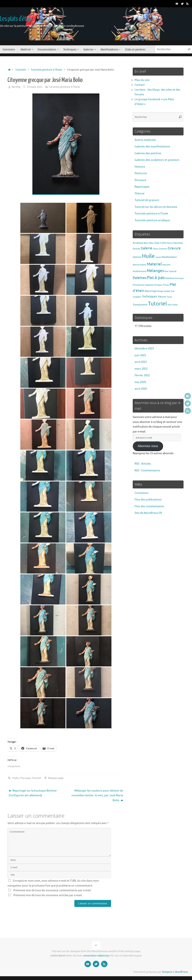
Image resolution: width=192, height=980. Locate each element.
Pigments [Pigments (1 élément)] (149, 285)
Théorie (139, 194)
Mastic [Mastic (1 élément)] (143, 265)
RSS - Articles (143, 464)
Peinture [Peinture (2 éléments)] (170, 278)
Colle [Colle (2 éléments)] (163, 243)
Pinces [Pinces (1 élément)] (166, 285)
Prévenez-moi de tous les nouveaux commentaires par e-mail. (52, 890)
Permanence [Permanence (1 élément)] (138, 285)
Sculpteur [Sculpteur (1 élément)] (137, 297)
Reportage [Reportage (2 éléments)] (151, 291)
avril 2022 (141, 362)
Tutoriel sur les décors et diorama (156, 207)
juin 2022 (140, 355)
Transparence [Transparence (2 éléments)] (140, 305)
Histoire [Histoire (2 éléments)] (137, 257)
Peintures (141, 173)
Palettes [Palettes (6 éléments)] (140, 278)
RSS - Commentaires (147, 471)
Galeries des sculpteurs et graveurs (157, 160)
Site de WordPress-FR (148, 513)
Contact (140, 85)
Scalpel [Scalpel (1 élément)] (167, 291)
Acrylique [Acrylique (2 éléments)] (138, 243)
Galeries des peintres (148, 153)
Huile (15, 778)
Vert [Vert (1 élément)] (170, 305)
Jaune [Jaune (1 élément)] (158, 257)
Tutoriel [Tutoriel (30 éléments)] (157, 304)
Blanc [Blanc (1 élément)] (146, 243)
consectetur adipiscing (96, 956)
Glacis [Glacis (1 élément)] (156, 249)
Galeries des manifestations (152, 147)
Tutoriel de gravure (147, 200)
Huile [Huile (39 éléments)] (148, 256)
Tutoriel (36, 778)
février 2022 (142, 375)
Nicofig (16, 87)
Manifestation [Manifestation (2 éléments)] (169, 257)
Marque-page (56, 778)
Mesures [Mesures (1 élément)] (166, 265)
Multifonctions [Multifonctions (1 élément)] (139, 271)
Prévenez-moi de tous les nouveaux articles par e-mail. (48, 895)
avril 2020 (141, 389)
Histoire (140, 167)
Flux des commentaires (149, 506)
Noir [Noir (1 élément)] (166, 271)
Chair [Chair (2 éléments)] (157, 243)
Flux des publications (148, 500)
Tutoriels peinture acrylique (152, 220)
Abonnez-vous (148, 446)
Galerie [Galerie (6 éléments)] (146, 248)
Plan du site (142, 80)
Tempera (167, 972)
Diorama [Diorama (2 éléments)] (178, 243)
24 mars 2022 (35, 87)
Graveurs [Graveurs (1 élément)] (163, 249)
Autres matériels (145, 140)
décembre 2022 (144, 349)
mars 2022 (141, 369)
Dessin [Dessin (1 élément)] (170, 243)
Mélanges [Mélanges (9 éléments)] (155, 271)
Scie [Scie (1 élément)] (173, 291)
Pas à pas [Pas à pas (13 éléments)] (156, 278)
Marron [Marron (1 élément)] (136, 265)
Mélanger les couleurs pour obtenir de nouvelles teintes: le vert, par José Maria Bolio (97, 796)
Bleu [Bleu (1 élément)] (151, 243)
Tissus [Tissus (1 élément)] (169, 297)
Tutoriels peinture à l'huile (46, 70)
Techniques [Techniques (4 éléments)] (149, 296)
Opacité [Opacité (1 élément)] (173, 271)
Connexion (142, 493)
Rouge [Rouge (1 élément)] (160, 291)
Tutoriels (21, 70)
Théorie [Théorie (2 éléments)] (162, 297)
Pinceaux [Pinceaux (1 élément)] (158, 285)
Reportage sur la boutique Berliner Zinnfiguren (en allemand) (33, 793)
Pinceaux (140, 180)
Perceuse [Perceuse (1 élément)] (179, 278)
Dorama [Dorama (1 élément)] (136, 249)
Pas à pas (25, 778)
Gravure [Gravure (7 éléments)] (174, 248)
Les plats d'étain (16, 19)
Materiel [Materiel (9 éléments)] (154, 264)
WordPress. (182, 972)
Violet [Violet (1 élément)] (175, 305)
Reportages (142, 187)
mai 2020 (140, 382)
